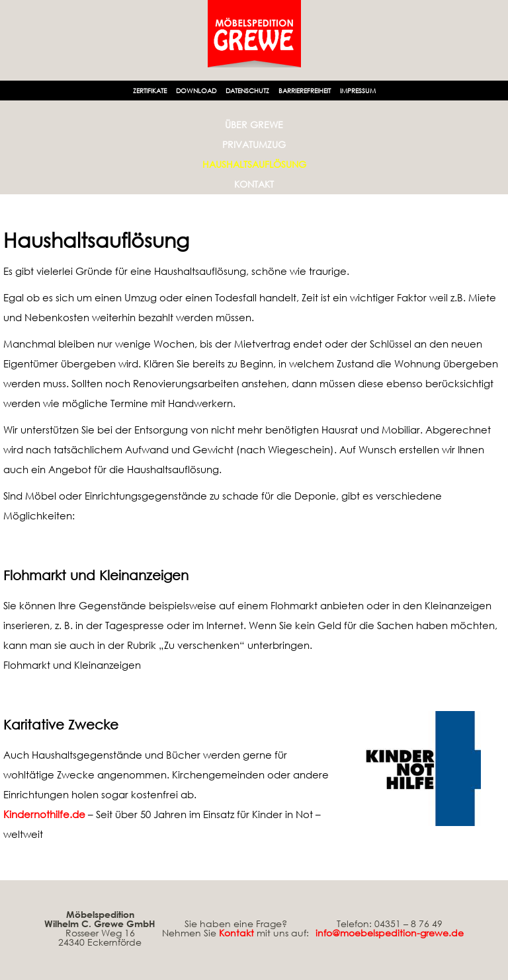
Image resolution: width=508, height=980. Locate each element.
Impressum (358, 91)
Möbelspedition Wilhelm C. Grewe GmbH (100, 919)
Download (196, 91)
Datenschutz (247, 91)
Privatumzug (254, 144)
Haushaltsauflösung (254, 164)
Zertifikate (150, 91)
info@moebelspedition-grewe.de (390, 933)
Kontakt (254, 184)
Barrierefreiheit (305, 91)
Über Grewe (254, 125)
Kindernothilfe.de (44, 814)
